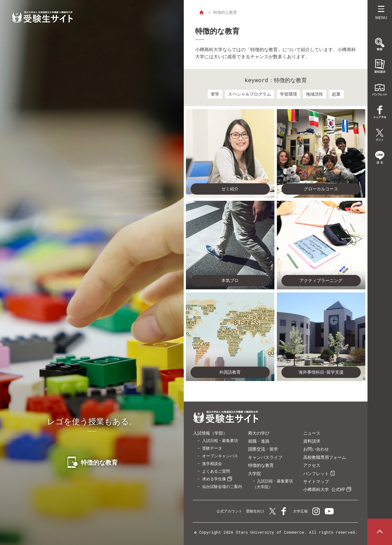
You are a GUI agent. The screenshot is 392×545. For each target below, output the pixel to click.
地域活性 (315, 94)
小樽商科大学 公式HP (324, 489)
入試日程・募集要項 (220, 440)
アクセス (312, 465)
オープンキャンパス (220, 456)
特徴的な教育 (261, 465)
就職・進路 (259, 441)
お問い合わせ (316, 449)
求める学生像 (214, 479)
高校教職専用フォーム (325, 457)
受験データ (212, 448)
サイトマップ (316, 481)
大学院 (254, 473)
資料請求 (312, 441)
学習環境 (288, 94)
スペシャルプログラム (250, 94)
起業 (336, 94)
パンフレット (316, 473)
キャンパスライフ (265, 457)
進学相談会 (212, 463)
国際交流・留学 (263, 449)
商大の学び (259, 433)
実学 (215, 94)
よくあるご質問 (216, 471)
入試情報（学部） (210, 433)
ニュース (312, 433)
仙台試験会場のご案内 (222, 486)
